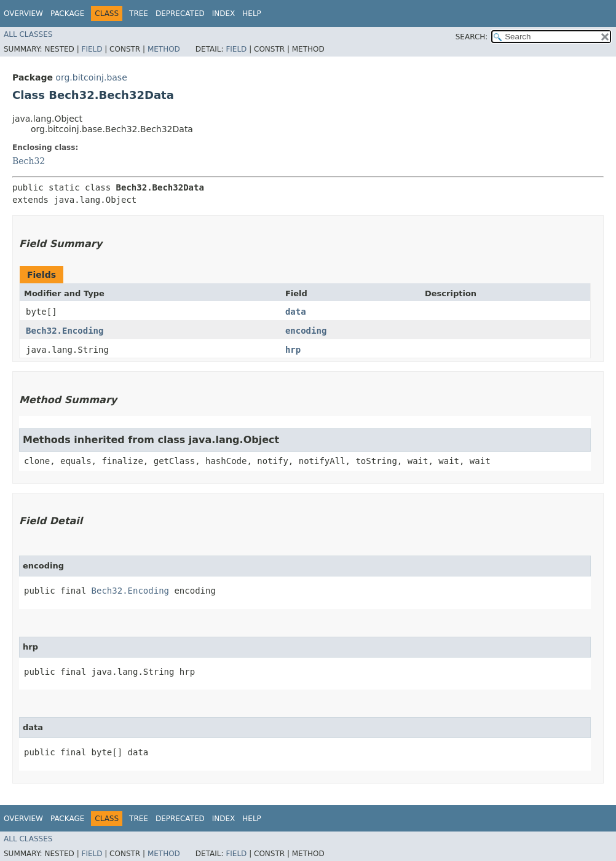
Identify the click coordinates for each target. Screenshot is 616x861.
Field (92, 49)
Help (252, 14)
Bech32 (29, 161)
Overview (23, 14)
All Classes (28, 34)
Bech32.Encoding (65, 331)
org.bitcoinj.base (91, 77)
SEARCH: (472, 37)
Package (67, 14)
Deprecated (180, 14)
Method (164, 49)
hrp (293, 350)
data (296, 312)
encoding (306, 331)
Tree (139, 14)
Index (224, 14)
